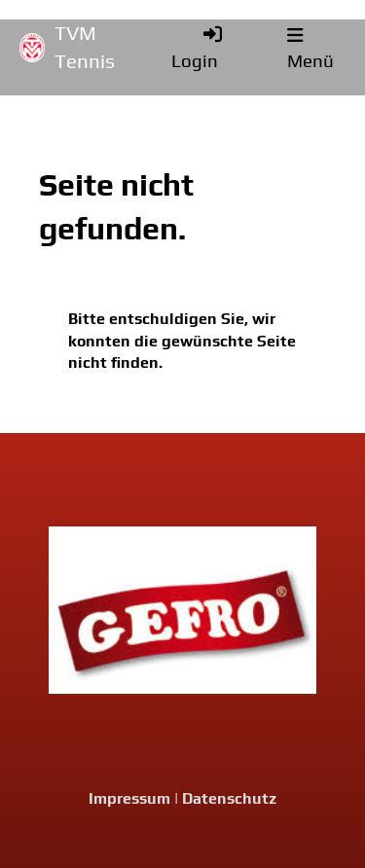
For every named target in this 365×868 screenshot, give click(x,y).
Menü (310, 49)
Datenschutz (229, 798)
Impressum (129, 798)
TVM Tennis (85, 47)
